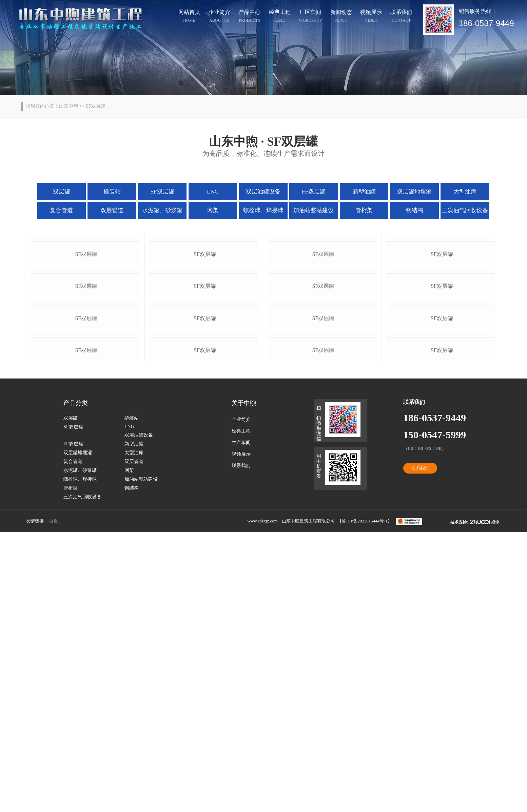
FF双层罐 (314, 192)
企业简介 (219, 17)
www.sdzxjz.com (263, 801)
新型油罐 (364, 192)
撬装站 (112, 192)
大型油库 (465, 192)
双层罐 (62, 192)
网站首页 (189, 17)
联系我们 (401, 17)
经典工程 (280, 17)
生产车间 (241, 722)
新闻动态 (341, 17)
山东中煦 (69, 106)
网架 (213, 210)
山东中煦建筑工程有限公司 (308, 801)
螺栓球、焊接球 (263, 210)
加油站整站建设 (314, 210)
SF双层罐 (162, 192)
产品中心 (250, 17)
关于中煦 (244, 683)
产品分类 (76, 683)
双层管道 (112, 210)
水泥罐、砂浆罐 (162, 210)
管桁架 (364, 210)
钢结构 (415, 210)
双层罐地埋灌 (414, 192)
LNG (213, 192)
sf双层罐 (86, 324)
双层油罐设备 (263, 192)
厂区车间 (310, 17)
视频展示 (371, 17)
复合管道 (61, 210)
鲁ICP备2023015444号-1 (365, 801)
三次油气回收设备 (465, 210)
